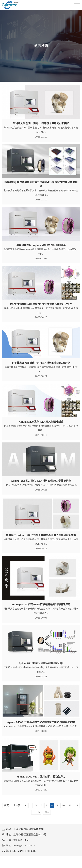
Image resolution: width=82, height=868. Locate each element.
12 (77, 805)
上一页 (17, 805)
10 (63, 805)
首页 (6, 805)
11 (70, 805)
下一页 (36, 812)
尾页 (47, 812)
